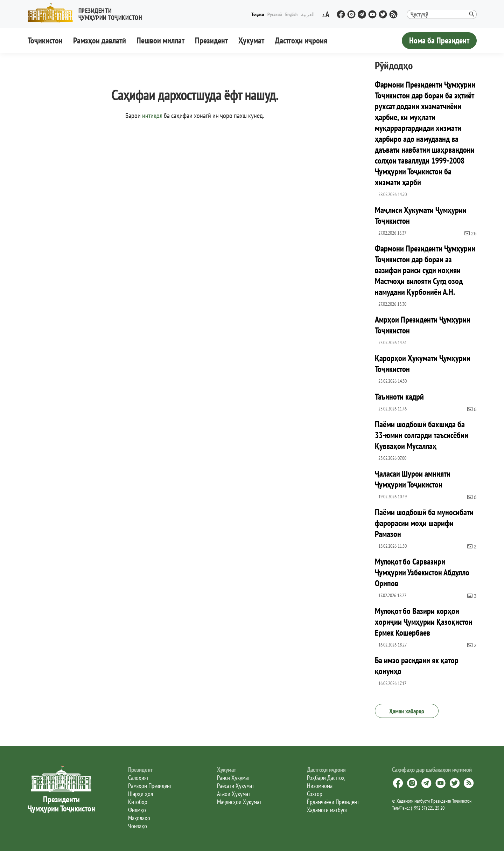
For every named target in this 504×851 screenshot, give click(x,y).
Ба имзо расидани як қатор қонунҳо (417, 666)
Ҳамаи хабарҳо (407, 711)
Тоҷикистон (45, 40)
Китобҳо (138, 802)
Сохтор (315, 794)
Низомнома (320, 786)
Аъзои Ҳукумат (234, 794)
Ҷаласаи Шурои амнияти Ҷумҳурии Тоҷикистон (413, 479)
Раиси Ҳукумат (233, 778)
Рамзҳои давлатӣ (100, 40)
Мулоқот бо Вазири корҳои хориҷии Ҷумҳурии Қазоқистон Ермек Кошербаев (424, 622)
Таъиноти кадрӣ (399, 397)
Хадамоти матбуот (327, 810)
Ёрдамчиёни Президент (333, 802)
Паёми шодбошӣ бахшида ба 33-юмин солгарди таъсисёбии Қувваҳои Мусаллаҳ (422, 435)
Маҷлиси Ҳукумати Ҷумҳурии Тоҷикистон (421, 215)
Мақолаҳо (139, 818)
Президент (211, 40)
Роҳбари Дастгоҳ (326, 778)
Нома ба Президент (439, 40)
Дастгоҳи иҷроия (301, 40)
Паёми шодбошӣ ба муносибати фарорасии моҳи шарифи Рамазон (424, 523)
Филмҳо (137, 810)
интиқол (152, 116)
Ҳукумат (251, 40)
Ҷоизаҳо (138, 826)
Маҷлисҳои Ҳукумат (239, 802)
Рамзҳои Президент (150, 786)
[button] (88, 13)
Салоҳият (138, 778)
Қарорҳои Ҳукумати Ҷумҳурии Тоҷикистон (423, 364)
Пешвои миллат (160, 40)
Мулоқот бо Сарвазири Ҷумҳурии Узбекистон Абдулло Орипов (422, 572)
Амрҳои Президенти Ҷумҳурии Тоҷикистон (423, 325)
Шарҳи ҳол (141, 794)
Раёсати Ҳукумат (236, 786)
